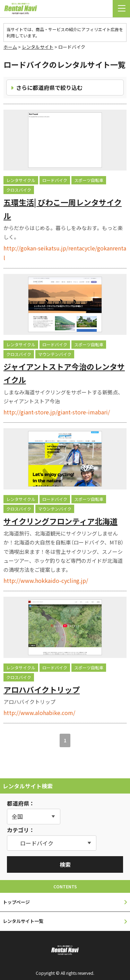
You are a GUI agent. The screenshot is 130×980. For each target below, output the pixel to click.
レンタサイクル (21, 180)
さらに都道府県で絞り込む (49, 88)
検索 (65, 864)
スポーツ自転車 (89, 180)
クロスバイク (19, 190)
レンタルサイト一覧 (23, 921)
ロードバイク (55, 180)
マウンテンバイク (55, 354)
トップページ (16, 902)
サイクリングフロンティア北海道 (60, 521)
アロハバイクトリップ (42, 689)
